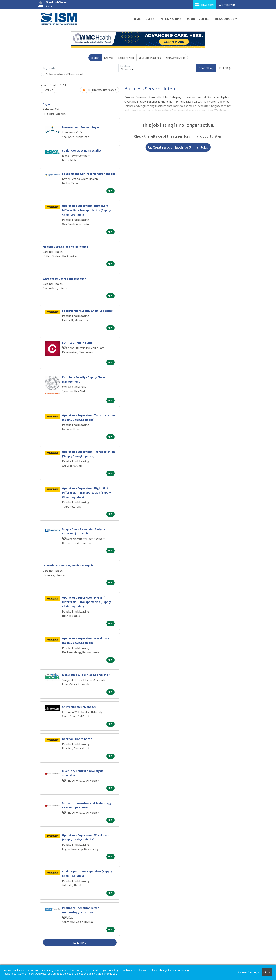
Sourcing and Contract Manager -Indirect (89, 174)
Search (95, 58)
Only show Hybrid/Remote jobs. (66, 74)
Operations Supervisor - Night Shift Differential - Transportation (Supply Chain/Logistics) (86, 210)
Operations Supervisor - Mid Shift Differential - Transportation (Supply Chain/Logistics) (86, 602)
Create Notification (104, 90)
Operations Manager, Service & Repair (68, 565)
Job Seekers (205, 5)
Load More (80, 942)
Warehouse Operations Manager (64, 279)
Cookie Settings (249, 972)
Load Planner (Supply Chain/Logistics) (87, 311)
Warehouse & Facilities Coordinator (86, 675)
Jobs (150, 19)
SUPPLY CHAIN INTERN (77, 343)
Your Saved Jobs (175, 58)
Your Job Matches (150, 58)
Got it (267, 972)
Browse (109, 58)
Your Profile (198, 19)
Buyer (47, 104)
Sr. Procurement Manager (79, 707)
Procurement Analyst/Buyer (81, 127)
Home (136, 19)
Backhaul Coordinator (77, 739)
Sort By (47, 90)
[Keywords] (80, 68)
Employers (227, 5)
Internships (171, 19)
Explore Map (126, 58)
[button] (225, 68)
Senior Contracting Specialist (82, 150)
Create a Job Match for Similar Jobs (178, 147)
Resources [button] (225, 19)
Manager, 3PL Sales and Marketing (66, 247)
